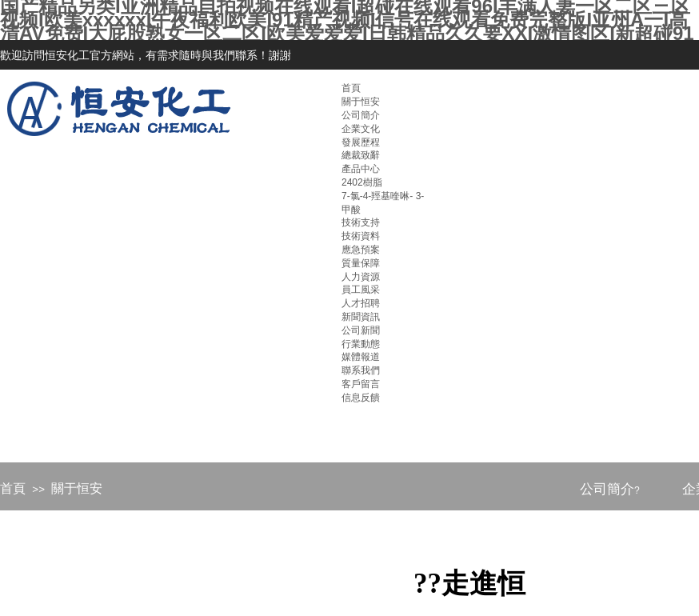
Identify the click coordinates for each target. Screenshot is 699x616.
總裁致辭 (361, 155)
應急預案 (361, 250)
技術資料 (361, 236)
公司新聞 (361, 330)
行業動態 (361, 344)
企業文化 (361, 129)
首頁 (13, 488)
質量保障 (361, 263)
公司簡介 (361, 115)
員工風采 (361, 290)
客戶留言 (361, 384)
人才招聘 (361, 303)
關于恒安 (77, 488)
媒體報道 (361, 357)
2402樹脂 (362, 182)
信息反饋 (361, 398)
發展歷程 (361, 142)
